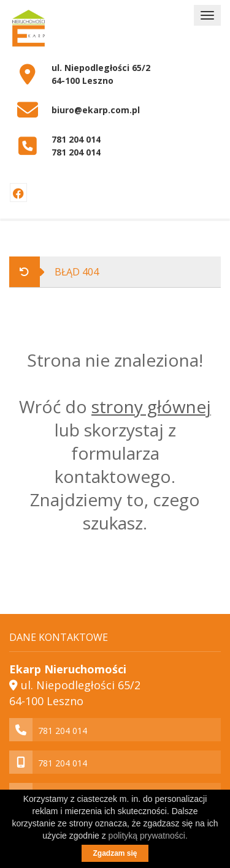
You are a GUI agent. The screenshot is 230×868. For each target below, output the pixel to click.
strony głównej (151, 406)
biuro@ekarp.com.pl (96, 110)
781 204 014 (76, 139)
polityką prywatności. (148, 836)
